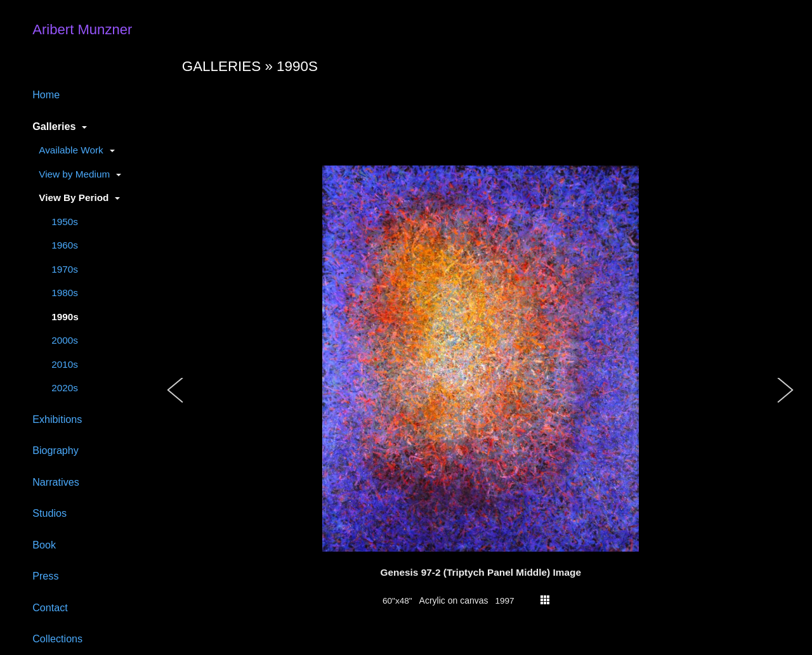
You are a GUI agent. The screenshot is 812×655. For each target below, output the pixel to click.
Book (44, 545)
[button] (176, 403)
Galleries (54, 126)
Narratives (56, 482)
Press (45, 576)
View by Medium (74, 174)
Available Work (71, 150)
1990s (65, 317)
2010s (65, 364)
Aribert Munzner (82, 29)
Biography (56, 450)
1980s (65, 293)
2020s (65, 388)
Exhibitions (57, 419)
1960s (65, 245)
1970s (65, 269)
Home (46, 94)
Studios (49, 513)
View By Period (74, 198)
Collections (57, 639)
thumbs (545, 600)
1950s (65, 222)
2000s (65, 340)
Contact (50, 607)
